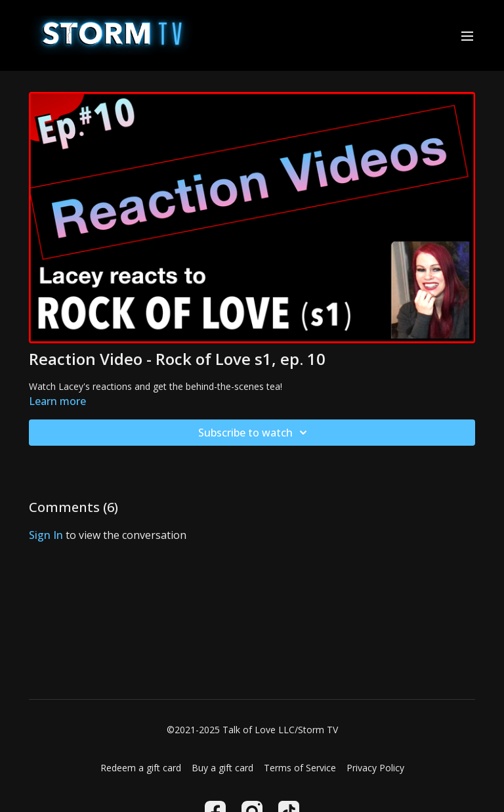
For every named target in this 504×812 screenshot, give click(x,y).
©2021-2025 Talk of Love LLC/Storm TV (252, 730)
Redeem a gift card (141, 768)
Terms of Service (300, 768)
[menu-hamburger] (467, 35)
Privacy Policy (375, 768)
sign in (46, 535)
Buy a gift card (222, 768)
